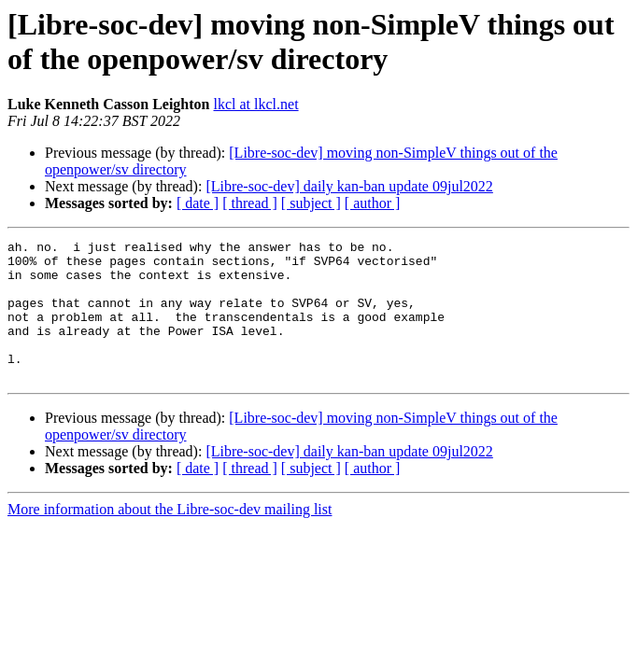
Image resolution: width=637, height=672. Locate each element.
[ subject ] (311, 203)
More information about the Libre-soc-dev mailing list (170, 537)
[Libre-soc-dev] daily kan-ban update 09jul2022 (349, 186)
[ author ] (373, 203)
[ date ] (198, 203)
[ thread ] (250, 203)
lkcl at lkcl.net (256, 104)
